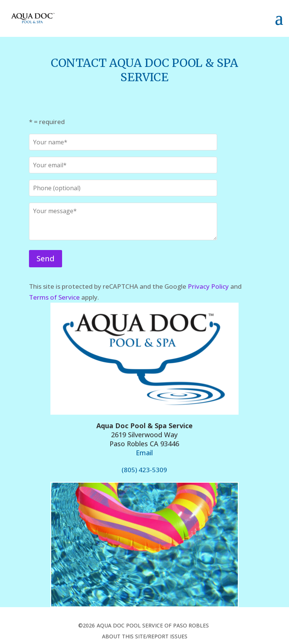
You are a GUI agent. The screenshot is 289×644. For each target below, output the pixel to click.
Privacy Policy (208, 286)
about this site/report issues (145, 636)
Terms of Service (54, 297)
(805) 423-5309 (144, 470)
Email (144, 453)
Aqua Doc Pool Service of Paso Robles (153, 625)
